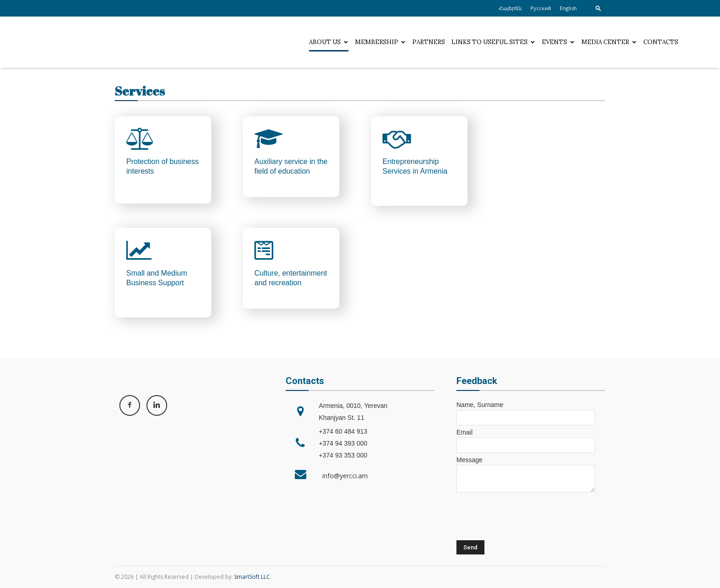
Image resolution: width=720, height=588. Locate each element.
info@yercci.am (343, 476)
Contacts (661, 42)
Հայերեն (510, 8)
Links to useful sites (493, 42)
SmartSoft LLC (252, 577)
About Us (329, 42)
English (568, 8)
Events (558, 42)
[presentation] (526, 515)
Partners (429, 42)
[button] (598, 8)
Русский (541, 8)
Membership (380, 42)
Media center (609, 42)
